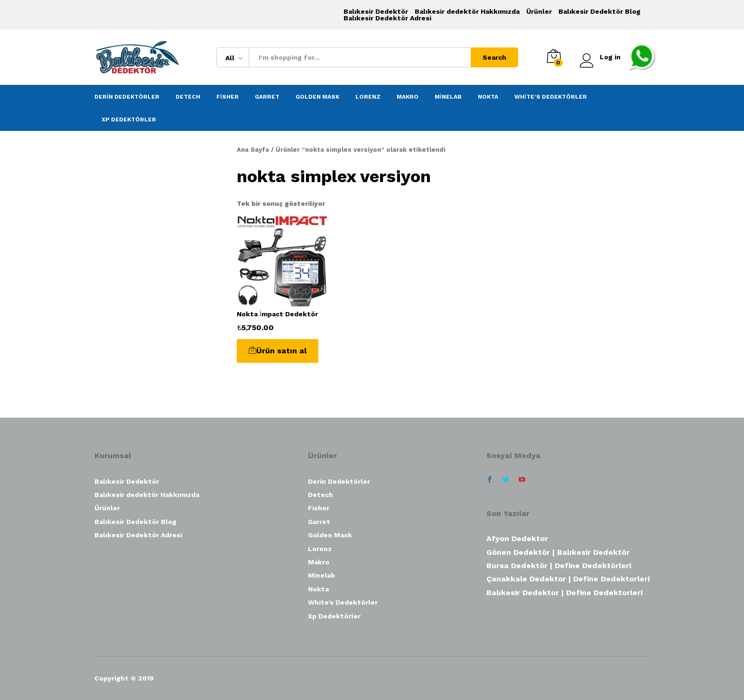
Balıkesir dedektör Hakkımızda (467, 11)
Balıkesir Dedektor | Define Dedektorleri (564, 593)
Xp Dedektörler (129, 120)
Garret (267, 97)
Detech (188, 97)
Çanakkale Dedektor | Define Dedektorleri (568, 579)
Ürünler (539, 11)
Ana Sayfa (253, 150)
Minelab (448, 97)
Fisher (228, 97)
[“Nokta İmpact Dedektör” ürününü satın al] (278, 351)
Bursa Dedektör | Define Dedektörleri (559, 566)
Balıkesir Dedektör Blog (600, 11)
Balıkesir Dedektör (376, 11)
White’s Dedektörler (551, 97)
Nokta (488, 97)
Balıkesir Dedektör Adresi (387, 18)
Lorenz (368, 97)
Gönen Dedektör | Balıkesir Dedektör (558, 552)
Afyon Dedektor (517, 539)
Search (494, 57)
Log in (600, 57)
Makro (408, 97)
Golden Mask (317, 97)
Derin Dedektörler (127, 97)
